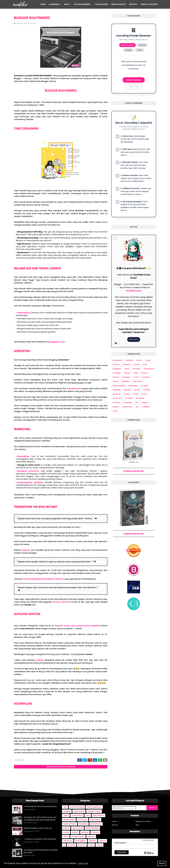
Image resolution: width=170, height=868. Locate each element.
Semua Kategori (127, 45)
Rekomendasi (98, 815)
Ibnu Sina (82, 844)
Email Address (121, 842)
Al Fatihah (136, 369)
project (66, 827)
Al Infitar (144, 373)
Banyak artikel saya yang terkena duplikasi (77, 626)
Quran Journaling (77, 806)
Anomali (71, 844)
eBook (66, 836)
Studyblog (83, 823)
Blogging (19, 760)
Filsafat (75, 832)
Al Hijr (136, 373)
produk (66, 832)
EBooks (115, 824)
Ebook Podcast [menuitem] (119, 4)
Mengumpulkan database (30, 482)
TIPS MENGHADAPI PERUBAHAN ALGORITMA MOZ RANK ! (41, 851)
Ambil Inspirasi (134, 80)
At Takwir (129, 398)
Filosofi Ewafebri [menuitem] (82, 4)
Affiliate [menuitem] (133, 4)
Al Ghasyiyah (149, 369)
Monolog (85, 832)
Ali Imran (127, 390)
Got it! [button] (162, 863)
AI (64, 844)
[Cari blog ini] (125, 807)
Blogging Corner (57, 342)
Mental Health (69, 819)
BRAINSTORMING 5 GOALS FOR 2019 (38, 828)
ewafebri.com (134, 291)
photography (81, 840)
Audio (114, 821)
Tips (65, 806)
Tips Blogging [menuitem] (102, 4)
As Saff (144, 394)
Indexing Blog (24, 313)
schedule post (74, 388)
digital (66, 815)
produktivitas (96, 823)
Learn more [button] (83, 863)
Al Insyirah (126, 377)
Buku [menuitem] (67, 4)
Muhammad (127, 407)
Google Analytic (78, 836)
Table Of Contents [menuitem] (149, 4)
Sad (137, 407)
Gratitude (128, 50)
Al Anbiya (127, 364)
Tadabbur (146, 407)
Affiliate (102, 840)
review (99, 844)
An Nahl (137, 390)
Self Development (94, 806)
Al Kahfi (116, 381)
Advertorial (68, 840)
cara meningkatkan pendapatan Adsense (43, 579)
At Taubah (140, 398)
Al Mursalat (133, 386)
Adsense (26, 550)
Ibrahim (145, 402)
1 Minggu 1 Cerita (94, 811)
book (88, 815)
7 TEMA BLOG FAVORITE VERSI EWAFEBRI (40, 838)
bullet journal (79, 811)
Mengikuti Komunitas (28, 471)
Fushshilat (128, 402)
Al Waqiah (117, 390)
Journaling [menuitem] (54, 4)
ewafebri (19, 23)
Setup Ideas (95, 819)
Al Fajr (127, 369)
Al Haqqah (117, 373)
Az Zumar (116, 402)
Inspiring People (70, 823)
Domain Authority (62, 602)
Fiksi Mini (93, 840)
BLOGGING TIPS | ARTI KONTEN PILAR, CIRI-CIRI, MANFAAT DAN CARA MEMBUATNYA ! (40, 818)
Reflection (142, 45)
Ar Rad (136, 394)
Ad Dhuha (129, 360)
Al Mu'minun (138, 381)
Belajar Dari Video (143, 821)
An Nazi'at (117, 394)
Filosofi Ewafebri (92, 827)
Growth (140, 50)
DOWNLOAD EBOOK (134, 471)
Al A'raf (139, 360)
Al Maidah (126, 381)
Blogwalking (23, 456)
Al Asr (145, 364)
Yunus (115, 411)
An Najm (147, 390)
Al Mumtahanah (119, 386)
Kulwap (39, 660)
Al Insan (116, 377)
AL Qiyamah (117, 360)
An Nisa (127, 394)
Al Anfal (137, 364)
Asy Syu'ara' (117, 398)
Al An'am (116, 364)
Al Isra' (136, 377)
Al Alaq (148, 360)
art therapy (82, 819)
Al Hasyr (127, 373)
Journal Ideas (77, 815)
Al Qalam (145, 386)
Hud (137, 402)
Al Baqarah (117, 369)
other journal (78, 827)
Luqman (116, 407)
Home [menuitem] (43, 4)
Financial (95, 832)
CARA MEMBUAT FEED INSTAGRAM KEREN (40, 806)
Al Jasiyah (146, 377)
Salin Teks (134, 87)
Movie (91, 844)
